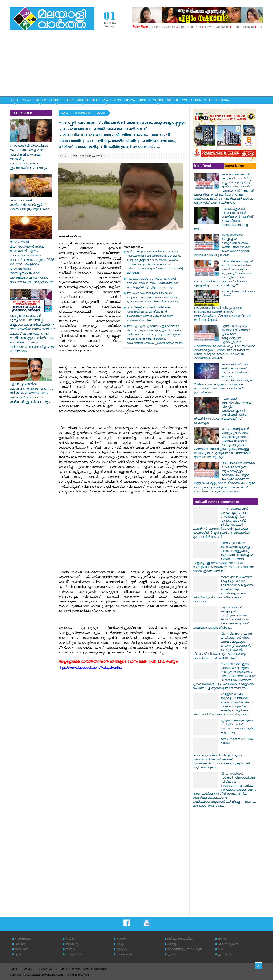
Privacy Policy (80, 969)
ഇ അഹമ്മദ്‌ (226, 955)
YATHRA (158, 100)
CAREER (40, 100)
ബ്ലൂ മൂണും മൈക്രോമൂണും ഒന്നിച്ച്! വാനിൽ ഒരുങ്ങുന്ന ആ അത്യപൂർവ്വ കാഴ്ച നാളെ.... (238, 727)
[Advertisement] (137, 65)
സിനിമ (70, 950)
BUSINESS (56, 100)
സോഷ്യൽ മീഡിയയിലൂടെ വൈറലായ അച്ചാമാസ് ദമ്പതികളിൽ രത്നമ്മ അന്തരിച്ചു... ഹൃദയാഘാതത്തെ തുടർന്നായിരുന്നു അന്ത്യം (31, 155)
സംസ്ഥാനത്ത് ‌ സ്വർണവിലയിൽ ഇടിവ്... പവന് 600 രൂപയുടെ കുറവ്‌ (31, 203)
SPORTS (144, 100)
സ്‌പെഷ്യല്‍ (124, 955)
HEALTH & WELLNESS (106, 100)
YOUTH (187, 100)
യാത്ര (120, 945)
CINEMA (130, 100)
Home (13, 969)
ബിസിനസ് (22, 950)
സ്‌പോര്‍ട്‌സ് (74, 955)
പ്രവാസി (173, 955)
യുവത (222, 939)
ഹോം (64, 114)
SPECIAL (173, 100)
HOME (16, 100)
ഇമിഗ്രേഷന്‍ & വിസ (180, 939)
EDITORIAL (223, 100)
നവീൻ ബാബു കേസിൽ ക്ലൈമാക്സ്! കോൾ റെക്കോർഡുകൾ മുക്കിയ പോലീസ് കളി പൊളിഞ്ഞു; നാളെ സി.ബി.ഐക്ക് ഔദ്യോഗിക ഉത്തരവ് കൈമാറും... (223, 590)
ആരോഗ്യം (72, 945)
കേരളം (102, 114)
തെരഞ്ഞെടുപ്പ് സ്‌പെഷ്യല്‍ (184, 950)
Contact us (45, 969)
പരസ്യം (172, 945)
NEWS (27, 100)
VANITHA (83, 100)
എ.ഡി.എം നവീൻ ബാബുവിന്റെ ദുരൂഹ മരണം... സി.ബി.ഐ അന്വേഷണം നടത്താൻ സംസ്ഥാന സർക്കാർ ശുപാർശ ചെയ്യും (31, 391)
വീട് (220, 950)
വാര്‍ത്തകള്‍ (82, 114)
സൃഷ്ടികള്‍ (123, 950)
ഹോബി (121, 939)
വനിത (70, 939)
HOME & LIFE (204, 100)
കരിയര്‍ (20, 945)
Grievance (100, 969)
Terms (63, 969)
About (28, 969)
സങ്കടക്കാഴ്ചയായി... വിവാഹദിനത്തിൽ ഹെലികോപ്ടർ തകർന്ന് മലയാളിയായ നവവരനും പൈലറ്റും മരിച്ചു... (224, 219)
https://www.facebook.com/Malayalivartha (90, 669)
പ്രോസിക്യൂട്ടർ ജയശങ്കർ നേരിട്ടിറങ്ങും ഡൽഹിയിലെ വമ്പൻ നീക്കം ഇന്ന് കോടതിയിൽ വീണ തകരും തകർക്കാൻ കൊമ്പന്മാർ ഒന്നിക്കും (150, 314)
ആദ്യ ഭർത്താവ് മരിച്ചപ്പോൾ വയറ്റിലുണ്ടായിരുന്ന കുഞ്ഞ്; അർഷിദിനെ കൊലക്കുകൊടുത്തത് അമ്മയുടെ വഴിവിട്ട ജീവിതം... (222, 246)
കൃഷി (18, 955)
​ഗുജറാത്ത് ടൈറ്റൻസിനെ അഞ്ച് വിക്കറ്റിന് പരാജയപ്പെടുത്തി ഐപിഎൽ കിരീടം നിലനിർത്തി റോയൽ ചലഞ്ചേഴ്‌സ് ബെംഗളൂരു (223, 411)
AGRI (70, 100)
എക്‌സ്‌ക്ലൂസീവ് (228, 945)
